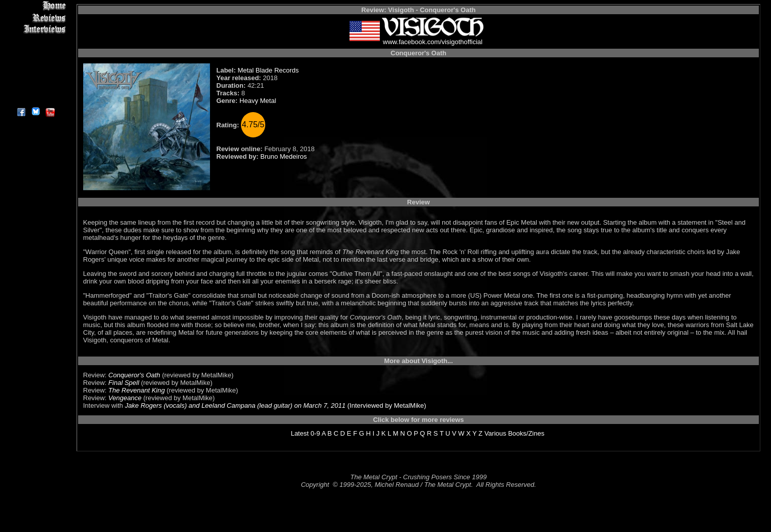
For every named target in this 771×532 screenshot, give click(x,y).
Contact (35, 87)
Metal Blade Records (268, 70)
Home (35, 6)
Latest (300, 433)
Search (35, 76)
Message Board (35, 52)
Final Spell (124, 383)
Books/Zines (527, 433)
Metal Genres (35, 64)
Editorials (35, 41)
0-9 (315, 433)
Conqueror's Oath (134, 375)
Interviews (35, 29)
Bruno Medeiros (284, 156)
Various (495, 433)
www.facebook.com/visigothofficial (433, 42)
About (35, 99)
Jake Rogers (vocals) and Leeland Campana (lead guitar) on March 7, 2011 (235, 405)
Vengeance (125, 398)
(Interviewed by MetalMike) (386, 405)
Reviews (35, 17)
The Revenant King (137, 390)
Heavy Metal (258, 101)
